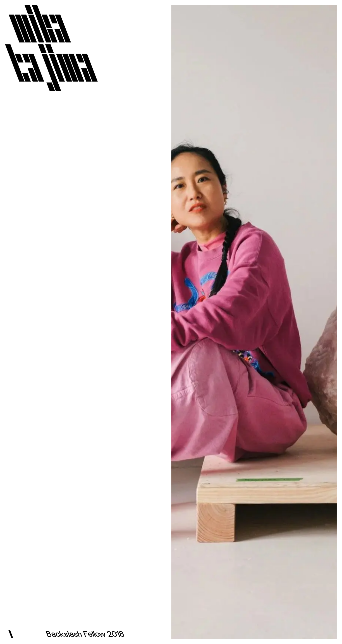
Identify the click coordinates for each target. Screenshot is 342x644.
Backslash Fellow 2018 (86, 635)
